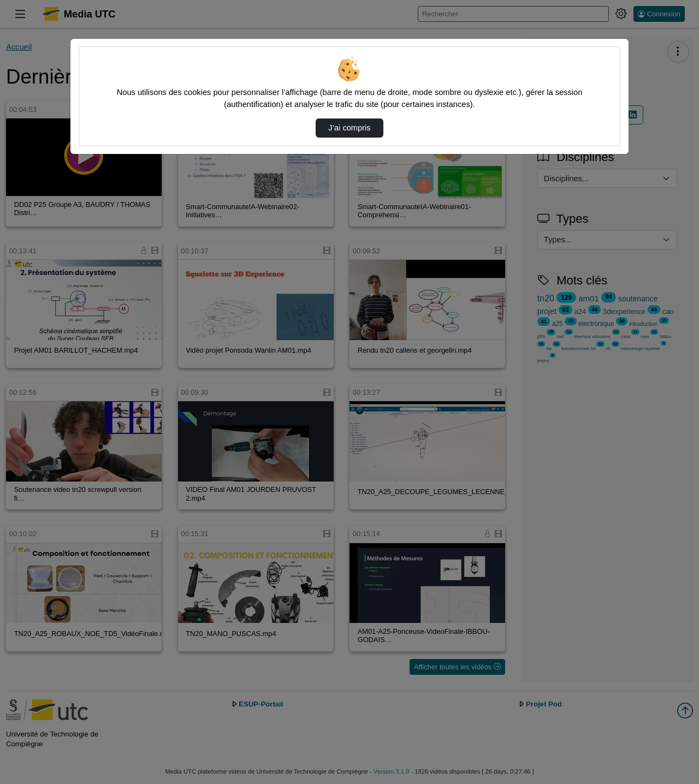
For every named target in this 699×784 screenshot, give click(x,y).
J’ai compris (349, 128)
